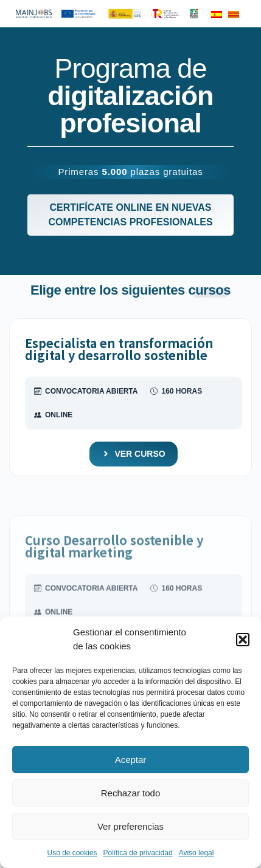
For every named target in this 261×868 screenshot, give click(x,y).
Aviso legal (197, 853)
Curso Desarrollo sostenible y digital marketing (114, 562)
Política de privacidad (138, 853)
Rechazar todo (131, 793)
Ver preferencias (130, 826)
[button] (243, 640)
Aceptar (131, 760)
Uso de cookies (72, 853)
